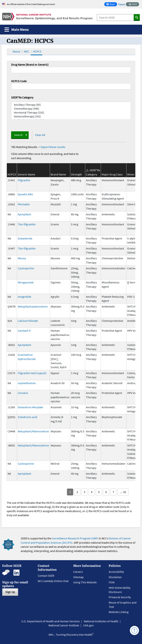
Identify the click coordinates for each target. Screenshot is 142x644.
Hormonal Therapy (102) (71, 112)
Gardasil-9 (24, 331)
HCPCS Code (19, 81)
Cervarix (23, 393)
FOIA (112, 582)
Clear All (40, 135)
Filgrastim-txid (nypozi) (32, 373)
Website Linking (119, 612)
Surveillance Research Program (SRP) (75, 538)
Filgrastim (24, 180)
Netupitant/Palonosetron (33, 431)
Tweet (121, 4)
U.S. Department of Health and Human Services (51, 621)
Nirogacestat (26, 282)
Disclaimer (115, 577)
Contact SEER (46, 576)
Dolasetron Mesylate (30, 407)
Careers (78, 572)
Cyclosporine (26, 268)
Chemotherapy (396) (71, 109)
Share (112, 5)
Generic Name (26, 174)
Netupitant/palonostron (33, 306)
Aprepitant (24, 214)
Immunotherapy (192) (71, 116)
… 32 (123, 492)
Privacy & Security (120, 597)
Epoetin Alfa (25, 194)
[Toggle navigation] (17, 30)
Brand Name (58, 174)
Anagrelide (24, 297)
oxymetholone (27, 383)
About (16, 51)
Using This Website (85, 582)
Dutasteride (25, 238)
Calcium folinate (28, 321)
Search (18, 135)
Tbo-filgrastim (27, 224)
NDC (27, 51)
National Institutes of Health (101, 621)
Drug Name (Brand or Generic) (30, 65)
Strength (76, 174)
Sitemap (78, 577)
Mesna (22, 258)
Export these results (53, 147)
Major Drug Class (112, 174)
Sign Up (10, 592)
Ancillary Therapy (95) (71, 105)
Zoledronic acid (27, 417)
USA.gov (88, 625)
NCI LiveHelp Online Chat (53, 581)
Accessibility (116, 572)
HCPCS (37, 51)
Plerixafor (24, 204)
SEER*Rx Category (22, 97)
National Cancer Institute (64, 625)
